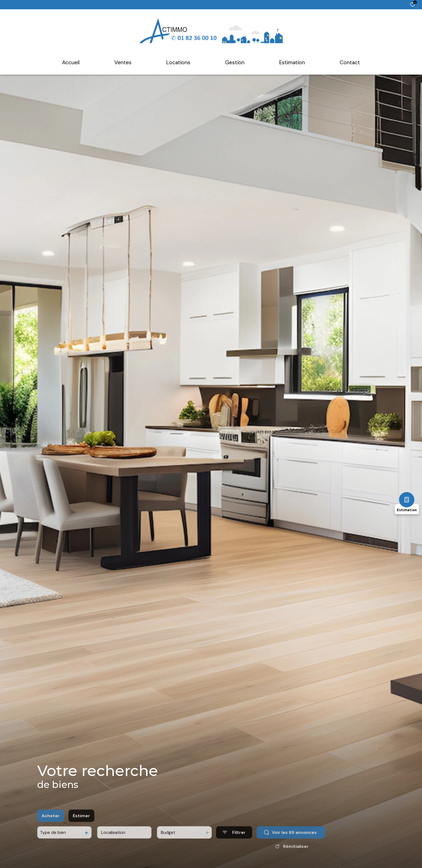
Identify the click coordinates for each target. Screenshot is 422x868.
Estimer (81, 827)
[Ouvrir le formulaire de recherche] (234, 844)
